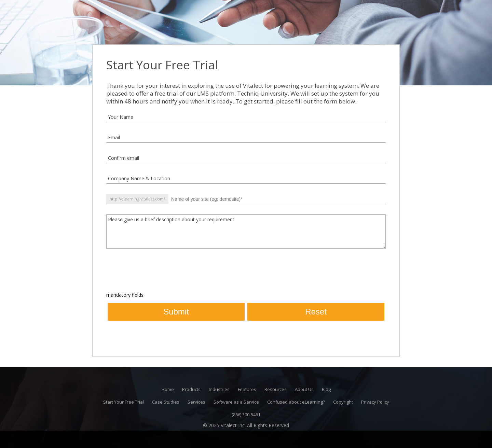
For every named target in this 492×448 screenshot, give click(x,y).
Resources (276, 389)
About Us (304, 389)
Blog (326, 389)
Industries (219, 389)
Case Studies (166, 402)
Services (196, 402)
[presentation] (158, 272)
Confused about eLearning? (296, 402)
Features (247, 389)
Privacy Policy (375, 402)
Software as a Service (236, 402)
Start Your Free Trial (124, 402)
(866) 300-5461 (246, 415)
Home (168, 389)
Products (191, 389)
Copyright (343, 402)
